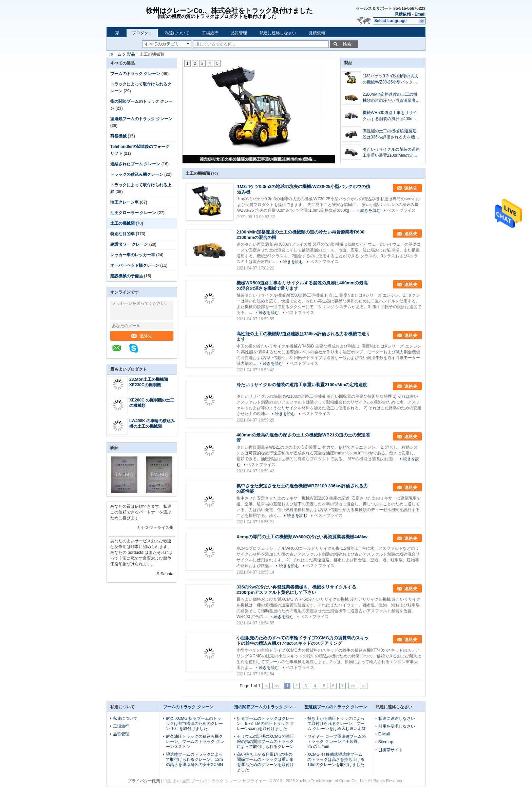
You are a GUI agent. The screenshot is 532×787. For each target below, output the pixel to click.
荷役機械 (118, 136)
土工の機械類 (122, 223)
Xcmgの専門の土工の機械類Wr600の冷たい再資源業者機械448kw (302, 537)
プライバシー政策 (144, 781)
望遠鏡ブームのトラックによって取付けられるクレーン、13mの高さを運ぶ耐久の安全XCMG (194, 760)
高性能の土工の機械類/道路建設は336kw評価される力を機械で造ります (391, 134)
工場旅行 (210, 33)
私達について (177, 33)
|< (266, 686)
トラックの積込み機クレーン (137, 174)
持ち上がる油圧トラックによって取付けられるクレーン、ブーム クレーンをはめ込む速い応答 (336, 724)
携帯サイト (391, 750)
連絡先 (142, 336)
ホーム (115, 54)
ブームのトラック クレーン (135, 74)
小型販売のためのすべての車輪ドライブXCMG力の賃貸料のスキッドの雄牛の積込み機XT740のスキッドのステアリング (303, 641)
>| (364, 686)
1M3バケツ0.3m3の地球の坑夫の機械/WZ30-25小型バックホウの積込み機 (391, 79)
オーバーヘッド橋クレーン (135, 265)
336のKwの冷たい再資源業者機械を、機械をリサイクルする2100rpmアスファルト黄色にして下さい (296, 590)
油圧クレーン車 (125, 202)
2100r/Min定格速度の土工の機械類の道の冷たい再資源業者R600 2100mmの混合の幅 (390, 98)
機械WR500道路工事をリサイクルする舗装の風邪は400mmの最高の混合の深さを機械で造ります (391, 116)
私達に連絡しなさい (278, 33)
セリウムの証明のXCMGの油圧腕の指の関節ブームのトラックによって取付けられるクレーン (265, 742)
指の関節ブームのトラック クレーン (267, 707)
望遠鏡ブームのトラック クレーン (141, 119)
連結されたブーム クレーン (135, 164)
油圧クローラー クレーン (133, 213)
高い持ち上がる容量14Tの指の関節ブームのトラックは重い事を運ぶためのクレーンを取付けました (265, 762)
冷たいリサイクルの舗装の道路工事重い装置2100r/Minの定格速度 (259, 159)
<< (277, 686)
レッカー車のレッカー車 (133, 255)
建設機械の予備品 (127, 276)
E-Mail (384, 734)
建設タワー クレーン (129, 244)
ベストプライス (401, 210)
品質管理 (239, 33)
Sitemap (386, 742)
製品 (131, 54)
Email (420, 14)
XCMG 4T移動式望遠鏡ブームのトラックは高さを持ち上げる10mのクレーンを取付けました (336, 760)
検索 (347, 44)
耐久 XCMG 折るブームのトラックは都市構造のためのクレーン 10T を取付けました (194, 724)
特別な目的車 (122, 234)
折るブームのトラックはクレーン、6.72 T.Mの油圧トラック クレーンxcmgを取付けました (265, 724)
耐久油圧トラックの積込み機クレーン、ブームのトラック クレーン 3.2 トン (195, 742)
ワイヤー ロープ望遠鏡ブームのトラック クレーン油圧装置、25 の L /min (336, 742)
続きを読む (370, 210)
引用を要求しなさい (397, 726)
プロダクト (142, 33)
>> (353, 686)
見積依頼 (403, 14)
